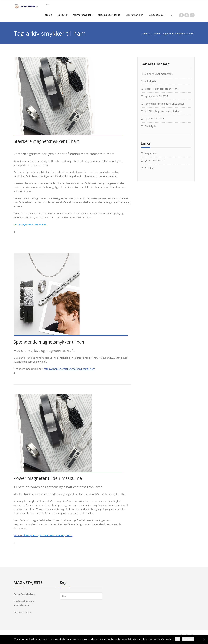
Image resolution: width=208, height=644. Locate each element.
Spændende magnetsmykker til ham (50, 342)
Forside (48, 15)
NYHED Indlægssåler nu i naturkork (163, 111)
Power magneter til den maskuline (48, 478)
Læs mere (188, 639)
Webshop (149, 168)
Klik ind (43, 535)
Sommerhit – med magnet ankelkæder (164, 104)
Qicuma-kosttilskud (155, 161)
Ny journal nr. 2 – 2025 (156, 96)
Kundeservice (157, 15)
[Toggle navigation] (48, 5)
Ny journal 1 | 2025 (155, 119)
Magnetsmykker (83, 15)
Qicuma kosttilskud (109, 15)
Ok (178, 639)
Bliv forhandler (134, 15)
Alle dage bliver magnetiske (159, 74)
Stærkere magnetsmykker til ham (47, 141)
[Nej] (204, 639)
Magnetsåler (151, 153)
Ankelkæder (151, 81)
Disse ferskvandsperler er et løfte (162, 89)
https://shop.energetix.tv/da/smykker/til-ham (69, 369)
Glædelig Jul (151, 126)
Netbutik (63, 15)
